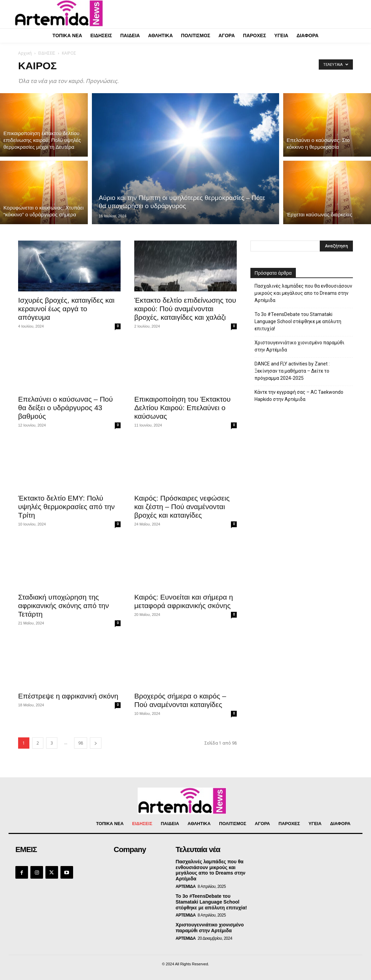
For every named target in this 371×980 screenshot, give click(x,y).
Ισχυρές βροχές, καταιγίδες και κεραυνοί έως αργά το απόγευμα (66, 309)
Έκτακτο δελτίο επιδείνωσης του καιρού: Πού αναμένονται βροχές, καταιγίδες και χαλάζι (185, 309)
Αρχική (25, 53)
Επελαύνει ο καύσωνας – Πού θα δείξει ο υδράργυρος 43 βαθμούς (65, 408)
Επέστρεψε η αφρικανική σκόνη (68, 696)
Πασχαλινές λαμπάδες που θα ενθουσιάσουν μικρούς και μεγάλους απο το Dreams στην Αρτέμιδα (303, 293)
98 (81, 743)
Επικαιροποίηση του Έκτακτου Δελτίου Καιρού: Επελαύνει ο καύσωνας (182, 408)
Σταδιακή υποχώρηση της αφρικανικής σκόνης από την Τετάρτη (64, 606)
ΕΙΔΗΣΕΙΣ (47, 53)
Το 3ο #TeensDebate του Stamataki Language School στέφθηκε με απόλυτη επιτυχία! (298, 321)
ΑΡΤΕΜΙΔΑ (186, 887)
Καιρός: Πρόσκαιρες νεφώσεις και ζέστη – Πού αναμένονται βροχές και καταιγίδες (182, 507)
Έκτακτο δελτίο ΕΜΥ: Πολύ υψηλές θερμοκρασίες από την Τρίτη (66, 507)
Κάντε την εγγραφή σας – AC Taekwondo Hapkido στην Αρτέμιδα (299, 396)
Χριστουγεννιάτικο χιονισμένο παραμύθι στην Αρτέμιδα (299, 346)
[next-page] (96, 743)
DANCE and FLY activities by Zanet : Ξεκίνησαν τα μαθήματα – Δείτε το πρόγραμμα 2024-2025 (292, 371)
